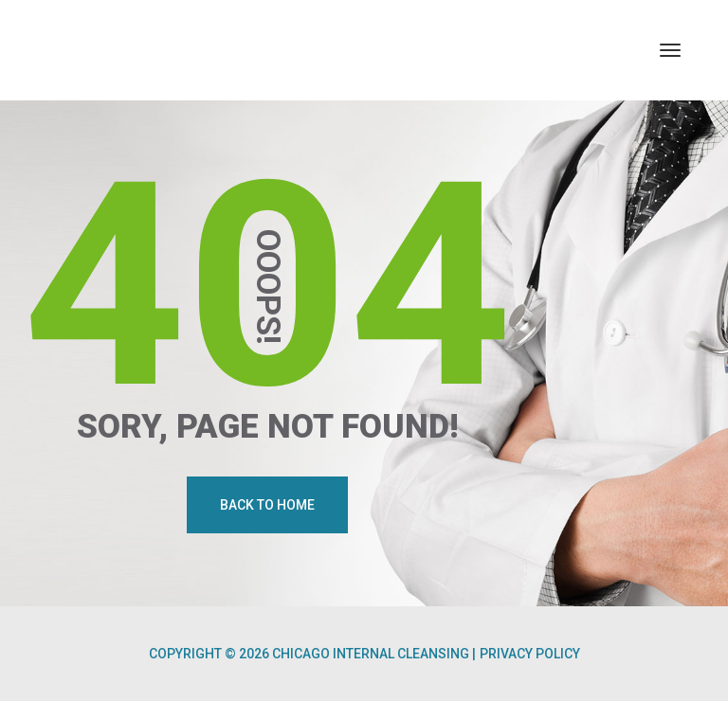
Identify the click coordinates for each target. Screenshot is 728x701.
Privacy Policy (530, 654)
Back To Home (267, 505)
